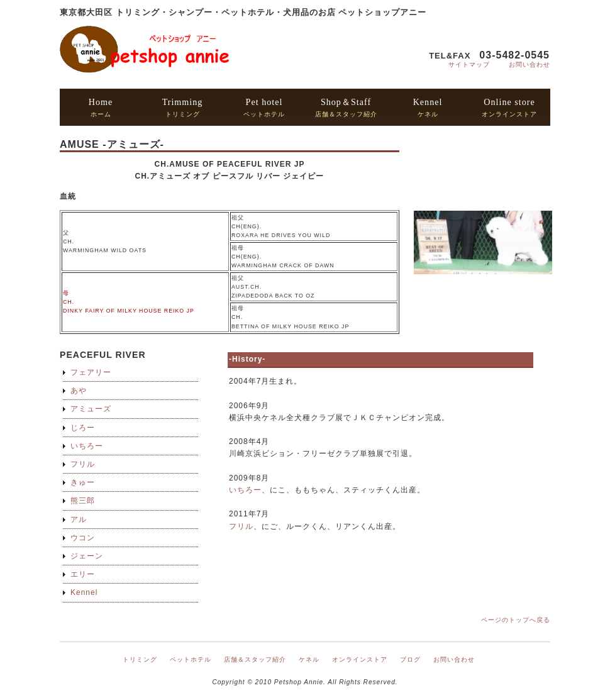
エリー (83, 574)
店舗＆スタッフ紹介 (346, 107)
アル (79, 519)
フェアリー (91, 372)
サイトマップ (469, 64)
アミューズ (91, 409)
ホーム (101, 107)
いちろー (87, 446)
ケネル (428, 107)
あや (79, 391)
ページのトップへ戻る (516, 620)
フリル (83, 464)
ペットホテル (264, 107)
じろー (83, 428)
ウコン (83, 538)
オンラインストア (509, 107)
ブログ (410, 659)
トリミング (183, 107)
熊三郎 (83, 501)
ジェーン (87, 556)
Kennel (84, 592)
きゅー (83, 482)
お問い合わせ (530, 64)
